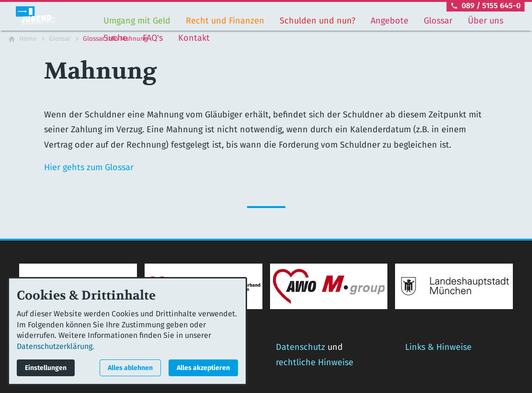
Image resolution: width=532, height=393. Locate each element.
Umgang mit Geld (137, 21)
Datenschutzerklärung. (56, 346)
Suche (115, 38)
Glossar (438, 21)
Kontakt (194, 38)
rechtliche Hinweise (315, 362)
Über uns (486, 21)
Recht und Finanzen (225, 21)
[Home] (28, 39)
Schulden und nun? (317, 21)
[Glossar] (60, 39)
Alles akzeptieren (203, 368)
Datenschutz (300, 347)
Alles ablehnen (130, 368)
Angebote (390, 21)
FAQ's (153, 38)
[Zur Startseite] (54, 15)
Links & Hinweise (438, 347)
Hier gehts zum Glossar (89, 167)
